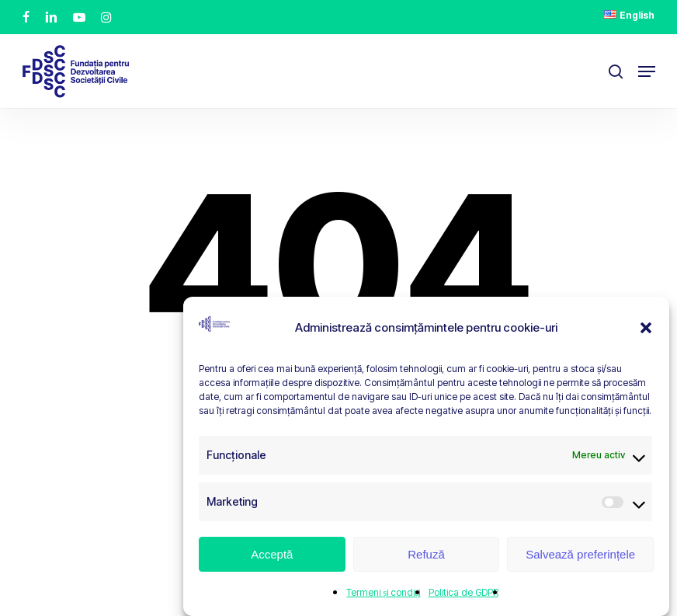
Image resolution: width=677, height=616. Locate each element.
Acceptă (272, 554)
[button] (646, 328)
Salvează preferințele (580, 554)
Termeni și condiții (383, 592)
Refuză (426, 554)
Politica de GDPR (463, 592)
